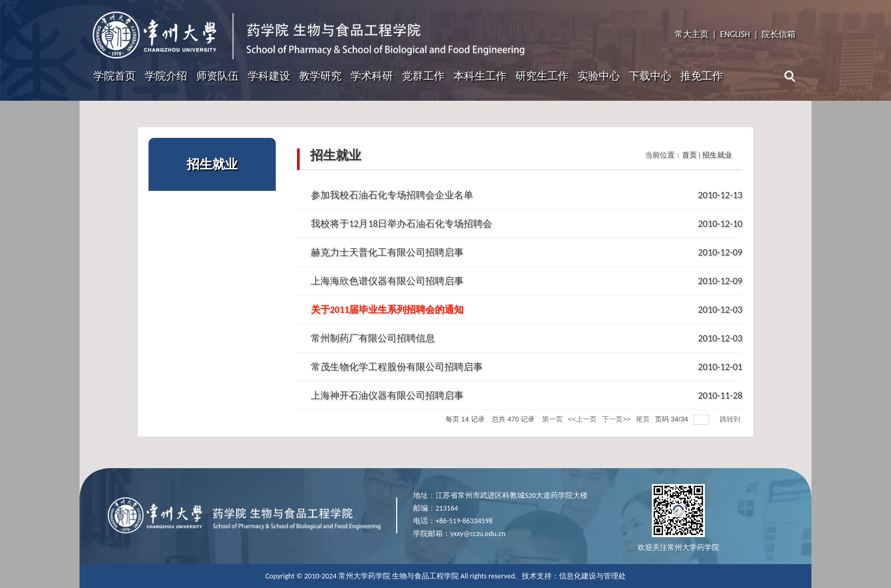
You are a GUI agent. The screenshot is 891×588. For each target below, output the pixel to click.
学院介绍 (166, 76)
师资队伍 (217, 76)
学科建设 (269, 76)
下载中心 (650, 76)
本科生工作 (480, 76)
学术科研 (372, 76)
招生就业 (717, 155)
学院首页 (115, 76)
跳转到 (731, 419)
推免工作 (702, 76)
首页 (689, 155)
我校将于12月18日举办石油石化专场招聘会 (402, 224)
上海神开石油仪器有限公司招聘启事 (387, 396)
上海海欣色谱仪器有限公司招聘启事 (387, 281)
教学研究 (320, 76)
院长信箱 (779, 34)
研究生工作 (542, 76)
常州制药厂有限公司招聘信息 (373, 338)
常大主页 (692, 34)
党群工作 (423, 76)
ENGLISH (735, 34)
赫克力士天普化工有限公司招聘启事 (387, 252)
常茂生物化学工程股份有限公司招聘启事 (397, 367)
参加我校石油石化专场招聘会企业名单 (392, 195)
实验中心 (599, 76)
